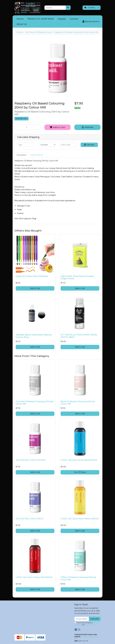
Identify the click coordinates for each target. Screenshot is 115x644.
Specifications (37, 155)
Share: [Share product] (21, 118)
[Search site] (68, 8)
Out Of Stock (80, 472)
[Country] (47, 145)
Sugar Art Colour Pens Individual (32, 276)
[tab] (22, 155)
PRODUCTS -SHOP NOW (41, 19)
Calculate (89, 145)
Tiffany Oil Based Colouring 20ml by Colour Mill (78, 578)
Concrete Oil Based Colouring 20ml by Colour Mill (35, 403)
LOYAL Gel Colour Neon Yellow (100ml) (80, 519)
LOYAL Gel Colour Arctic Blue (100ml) (79, 460)
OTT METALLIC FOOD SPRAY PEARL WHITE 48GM (79, 336)
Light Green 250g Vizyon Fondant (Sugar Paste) (77, 277)
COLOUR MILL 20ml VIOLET (30, 519)
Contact (74, 19)
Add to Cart (57, 127)
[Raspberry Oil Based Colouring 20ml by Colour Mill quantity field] (28, 127)
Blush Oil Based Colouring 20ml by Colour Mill (78, 403)
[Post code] (68, 145)
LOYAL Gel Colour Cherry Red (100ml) (34, 577)
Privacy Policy (90, 625)
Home (20, 19)
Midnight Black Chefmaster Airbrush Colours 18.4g (34, 336)
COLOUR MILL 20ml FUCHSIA (31, 460)
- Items (89, 8)
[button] (91, 22)
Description (22, 155)
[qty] (26, 145)
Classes (62, 19)
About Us (22, 24)
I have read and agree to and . (86, 624)
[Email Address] (82, 619)
